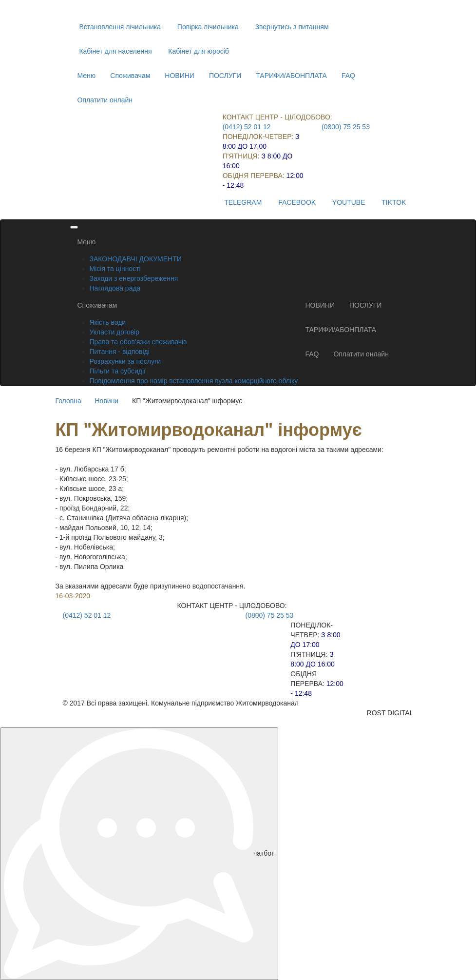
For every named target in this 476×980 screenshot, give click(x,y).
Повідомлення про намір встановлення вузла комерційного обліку (194, 381)
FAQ (348, 76)
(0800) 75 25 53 (346, 127)
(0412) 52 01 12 (247, 127)
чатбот (139, 854)
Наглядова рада (115, 288)
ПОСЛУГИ (225, 76)
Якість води (108, 322)
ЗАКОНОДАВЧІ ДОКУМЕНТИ (136, 259)
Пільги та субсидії (118, 371)
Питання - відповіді (120, 352)
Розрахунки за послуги (125, 361)
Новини (106, 401)
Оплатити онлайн (105, 100)
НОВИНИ (180, 76)
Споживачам (130, 76)
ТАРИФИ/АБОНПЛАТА (291, 76)
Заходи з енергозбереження (134, 278)
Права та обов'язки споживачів (138, 342)
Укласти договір (115, 332)
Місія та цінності (115, 269)
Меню (87, 76)
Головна (68, 401)
